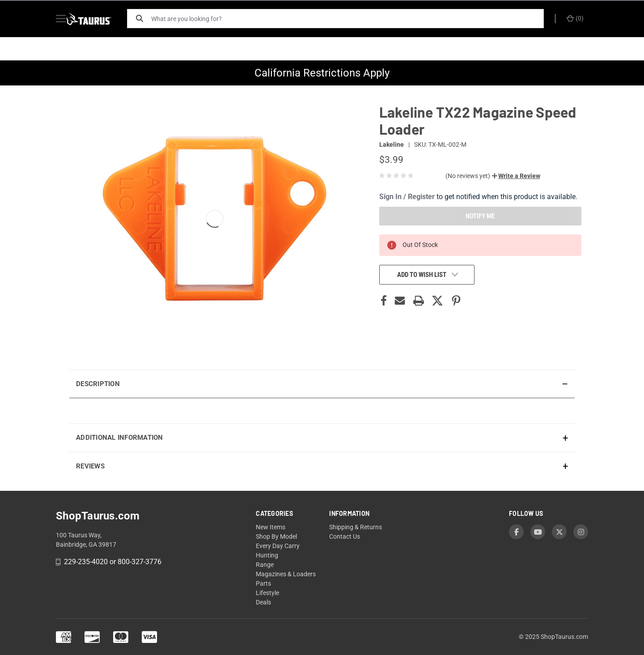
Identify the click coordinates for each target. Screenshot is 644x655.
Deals (263, 602)
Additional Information (120, 438)
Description (98, 384)
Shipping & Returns (356, 527)
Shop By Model (276, 536)
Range (265, 565)
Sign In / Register (407, 197)
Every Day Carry (278, 546)
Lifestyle (267, 593)
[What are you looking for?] (351, 19)
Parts (263, 583)
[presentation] (322, 410)
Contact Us (345, 536)
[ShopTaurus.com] (99, 19)
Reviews (90, 466)
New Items (271, 527)
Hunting (267, 555)
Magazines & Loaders (286, 574)
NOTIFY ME (480, 216)
